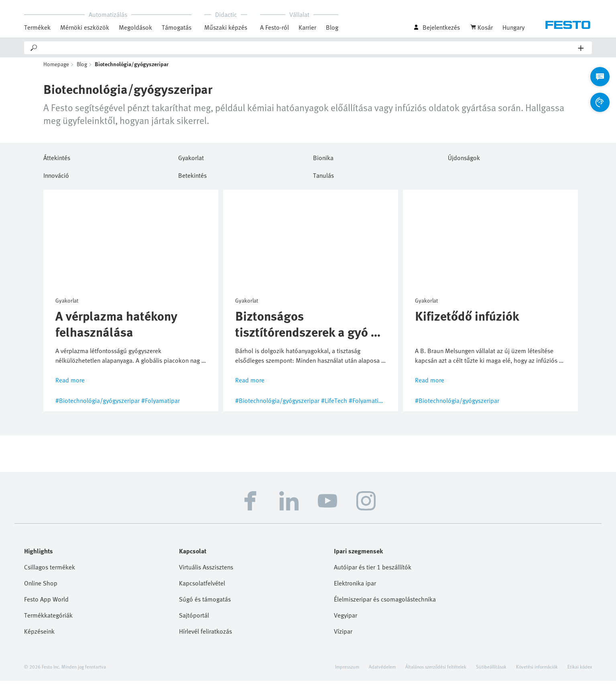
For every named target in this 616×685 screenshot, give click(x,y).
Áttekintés (57, 161)
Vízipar (343, 635)
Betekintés (192, 179)
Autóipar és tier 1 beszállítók (373, 571)
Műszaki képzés (226, 27)
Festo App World (46, 603)
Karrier (307, 27)
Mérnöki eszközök (85, 27)
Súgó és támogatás (205, 603)
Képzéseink (39, 635)
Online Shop (41, 587)
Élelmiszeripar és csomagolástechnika (385, 603)
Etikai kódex (580, 671)
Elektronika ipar (355, 587)
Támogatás (177, 27)
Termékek (37, 27)
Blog (332, 27)
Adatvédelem (382, 671)
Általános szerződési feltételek (436, 671)
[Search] (308, 48)
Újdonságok (464, 161)
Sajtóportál (194, 619)
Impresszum (347, 671)
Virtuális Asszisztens (206, 571)
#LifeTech (334, 404)
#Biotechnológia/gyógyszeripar (98, 404)
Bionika (323, 161)
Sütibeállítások (491, 671)
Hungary (513, 27)
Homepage (56, 68)
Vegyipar (346, 619)
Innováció (56, 179)
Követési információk (537, 671)
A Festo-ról (274, 27)
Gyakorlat (191, 161)
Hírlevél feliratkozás (205, 635)
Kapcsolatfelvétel (202, 587)
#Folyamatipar (161, 404)
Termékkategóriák (48, 619)
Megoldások (135, 27)
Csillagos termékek (50, 571)
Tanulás (323, 179)
